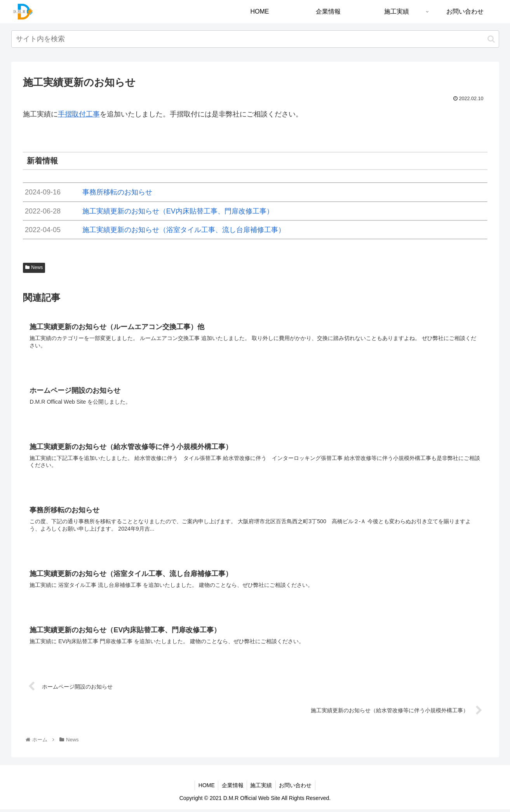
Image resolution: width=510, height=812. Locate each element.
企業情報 (232, 788)
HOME (205, 788)
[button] (491, 39)
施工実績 (262, 788)
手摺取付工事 (79, 114)
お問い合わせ (297, 788)
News (34, 267)
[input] (255, 39)
